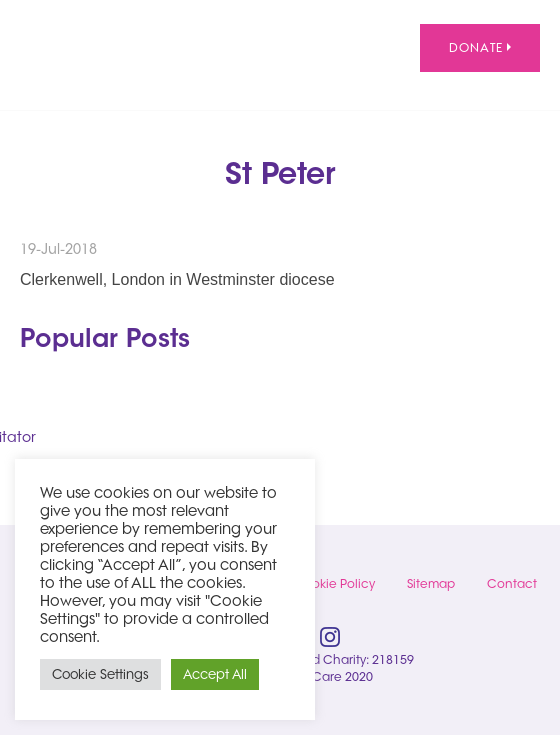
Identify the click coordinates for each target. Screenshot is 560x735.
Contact (512, 583)
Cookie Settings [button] (100, 674)
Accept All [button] (215, 674)
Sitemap (431, 583)
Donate (480, 47)
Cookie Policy (334, 583)
